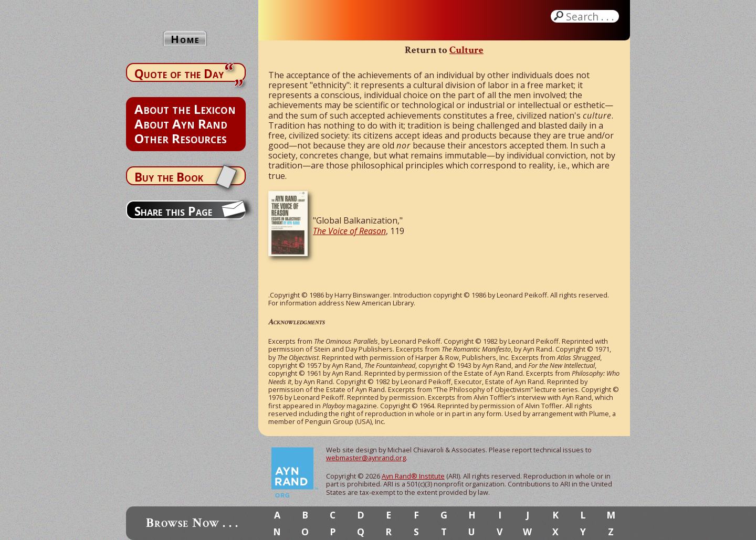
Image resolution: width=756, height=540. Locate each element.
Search (591, 16)
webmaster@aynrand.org (366, 458)
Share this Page (173, 211)
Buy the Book (169, 177)
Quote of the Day (179, 73)
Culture (466, 50)
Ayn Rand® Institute (413, 476)
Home (185, 39)
